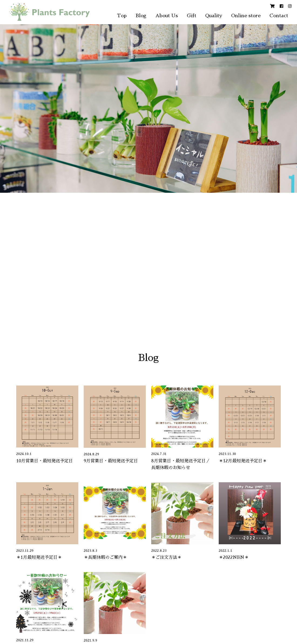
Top (122, 16)
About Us (167, 16)
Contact (279, 16)
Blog (141, 16)
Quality (214, 16)
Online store (246, 16)
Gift (192, 16)
